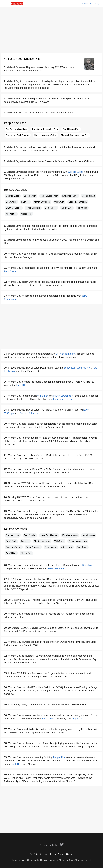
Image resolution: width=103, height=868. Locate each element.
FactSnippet (35, 854)
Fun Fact (16, 129)
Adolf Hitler (11, 214)
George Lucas (76, 172)
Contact (70, 854)
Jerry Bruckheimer (49, 196)
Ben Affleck (11, 202)
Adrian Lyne (67, 208)
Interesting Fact (45, 129)
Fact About (18, 135)
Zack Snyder (30, 196)
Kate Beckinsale (70, 196)
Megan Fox (26, 214)
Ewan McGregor (14, 208)
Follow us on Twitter (52, 845)
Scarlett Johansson (77, 202)
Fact (71, 129)
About (45, 854)
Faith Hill (25, 202)
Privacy (61, 854)
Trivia (45, 135)
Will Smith (59, 202)
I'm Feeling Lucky (90, 4)
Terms (53, 854)
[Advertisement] (51, 30)
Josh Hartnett (89, 196)
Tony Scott (82, 208)
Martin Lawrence (42, 202)
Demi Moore (51, 208)
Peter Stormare (33, 208)
